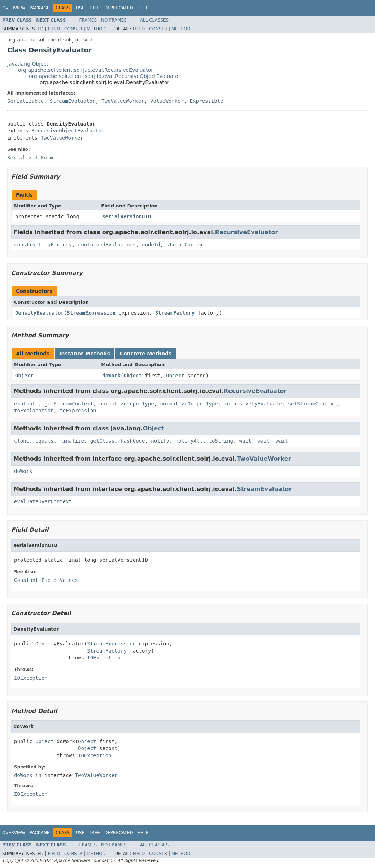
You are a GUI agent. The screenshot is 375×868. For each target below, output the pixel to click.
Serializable (25, 101)
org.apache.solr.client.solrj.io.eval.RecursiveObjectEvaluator (105, 76)
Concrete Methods (146, 354)
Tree (94, 8)
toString (221, 441)
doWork (111, 376)
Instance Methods (84, 354)
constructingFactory (43, 245)
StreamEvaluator (73, 101)
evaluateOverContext (43, 501)
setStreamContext (312, 404)
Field (54, 29)
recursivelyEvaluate (253, 404)
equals (45, 441)
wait (245, 441)
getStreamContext (69, 404)
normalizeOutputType (189, 404)
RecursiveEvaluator (247, 232)
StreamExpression (91, 313)
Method (96, 29)
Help (143, 8)
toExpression (78, 411)
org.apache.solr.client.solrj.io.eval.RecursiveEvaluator (86, 70)
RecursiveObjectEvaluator (68, 131)
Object (24, 376)
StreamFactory (175, 313)
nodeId (151, 245)
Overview (14, 8)
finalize (72, 441)
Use (80, 8)
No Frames (114, 20)
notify (160, 441)
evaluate (26, 404)
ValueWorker (167, 101)
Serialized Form (30, 158)
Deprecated (119, 8)
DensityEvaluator (40, 313)
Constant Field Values (46, 580)
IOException (104, 658)
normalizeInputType (127, 404)
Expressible (207, 101)
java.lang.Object (28, 64)
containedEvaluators (107, 245)
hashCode (133, 441)
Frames (88, 20)
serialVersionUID (127, 216)
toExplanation (34, 411)
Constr (73, 29)
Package (40, 8)
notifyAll (189, 441)
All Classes (154, 20)
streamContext (186, 245)
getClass (102, 441)
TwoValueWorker (123, 101)
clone (22, 441)
